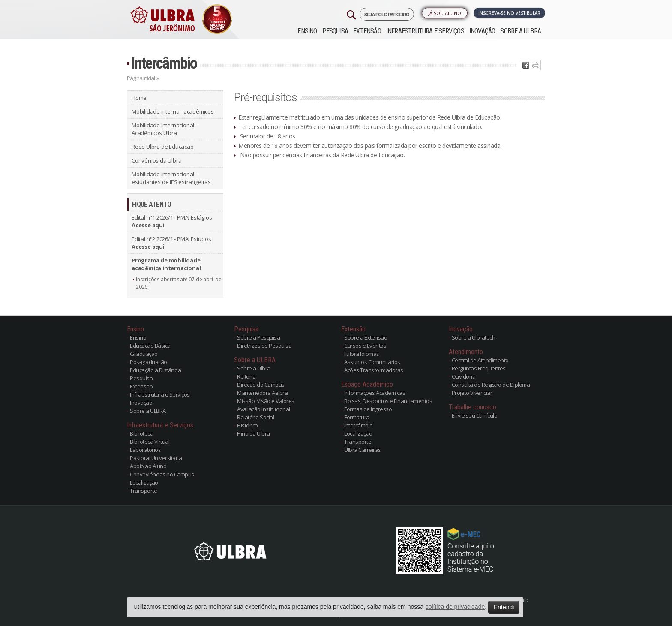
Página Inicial (141, 78)
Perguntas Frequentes (479, 368)
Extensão (367, 31)
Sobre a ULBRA (520, 31)
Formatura (357, 417)
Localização (144, 482)
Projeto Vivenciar (472, 393)
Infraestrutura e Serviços (425, 31)
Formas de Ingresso (368, 409)
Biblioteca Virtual (150, 442)
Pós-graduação (148, 362)
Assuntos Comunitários (372, 362)
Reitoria (246, 376)
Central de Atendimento (480, 360)
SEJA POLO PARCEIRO (387, 15)
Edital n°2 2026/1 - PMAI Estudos (171, 243)
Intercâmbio (164, 63)
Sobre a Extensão (366, 337)
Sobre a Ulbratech (474, 337)
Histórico (247, 425)
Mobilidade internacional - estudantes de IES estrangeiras (171, 178)
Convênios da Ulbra (156, 160)
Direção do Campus (261, 385)
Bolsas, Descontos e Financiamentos (388, 401)
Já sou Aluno (445, 13)
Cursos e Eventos (365, 346)
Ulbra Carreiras (363, 450)
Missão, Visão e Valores (266, 401)
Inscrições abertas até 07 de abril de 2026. (179, 283)
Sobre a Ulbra (254, 368)
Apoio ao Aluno (148, 466)
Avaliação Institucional (264, 409)
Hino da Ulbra (253, 433)
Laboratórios (145, 450)
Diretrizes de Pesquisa (264, 346)
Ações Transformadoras (374, 370)
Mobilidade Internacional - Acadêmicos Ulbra (164, 129)
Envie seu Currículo (475, 415)
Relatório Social (255, 417)
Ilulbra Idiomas (362, 354)
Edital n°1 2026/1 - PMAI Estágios (172, 221)
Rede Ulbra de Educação (163, 147)
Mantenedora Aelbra (262, 393)
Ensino (307, 31)
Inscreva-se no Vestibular (509, 13)
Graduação (144, 354)
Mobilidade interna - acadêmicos (173, 111)
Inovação (482, 31)
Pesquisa (335, 31)
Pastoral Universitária (156, 458)
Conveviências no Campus (162, 474)
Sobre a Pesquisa (258, 337)
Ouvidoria (464, 376)
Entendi (504, 607)
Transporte (143, 491)
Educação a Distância (155, 370)
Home (139, 98)
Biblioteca (141, 433)
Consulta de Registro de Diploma (491, 385)
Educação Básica (150, 346)
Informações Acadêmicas (375, 393)
